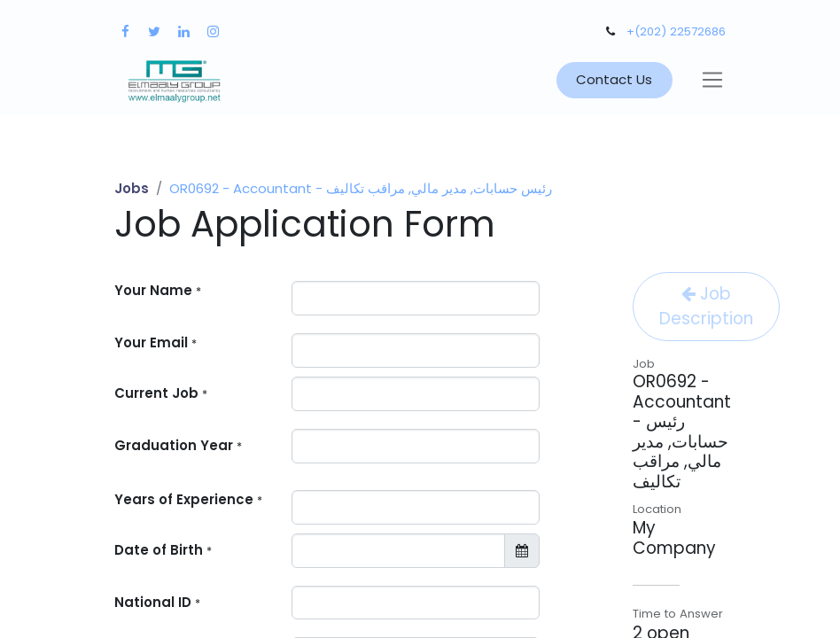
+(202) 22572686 (676, 31)
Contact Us (614, 79)
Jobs (132, 188)
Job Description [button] (706, 306)
